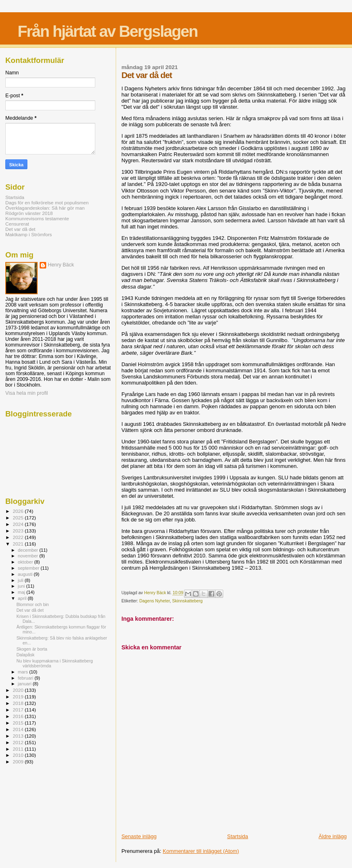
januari (26, 684)
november (29, 556)
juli (21, 580)
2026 (19, 511)
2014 (19, 729)
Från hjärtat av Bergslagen (108, 31)
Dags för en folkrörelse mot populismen (47, 202)
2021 (19, 544)
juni (22, 586)
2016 (19, 716)
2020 (19, 690)
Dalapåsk (25, 655)
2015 (19, 723)
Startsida (237, 836)
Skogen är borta (32, 649)
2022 (19, 537)
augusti (26, 574)
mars (24, 672)
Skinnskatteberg (187, 601)
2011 (19, 749)
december (29, 550)
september (29, 568)
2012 (19, 742)
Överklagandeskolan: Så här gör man (45, 208)
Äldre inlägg (333, 836)
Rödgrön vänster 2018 (29, 213)
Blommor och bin (33, 604)
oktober (26, 562)
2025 (19, 518)
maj (22, 592)
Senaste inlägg (139, 836)
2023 (19, 531)
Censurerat (17, 224)
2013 (19, 736)
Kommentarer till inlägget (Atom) (201, 851)
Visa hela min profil (27, 393)
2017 (19, 710)
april (23, 598)
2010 (19, 755)
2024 (19, 524)
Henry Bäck (61, 265)
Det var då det (20, 229)
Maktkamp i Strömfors (29, 234)
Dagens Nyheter (155, 601)
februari (26, 678)
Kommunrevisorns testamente (37, 218)
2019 (19, 697)
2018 (19, 703)
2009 (19, 762)
